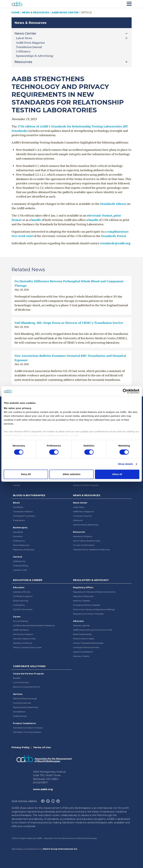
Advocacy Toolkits (81, 656)
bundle (36, 220)
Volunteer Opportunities (24, 639)
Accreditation (19, 712)
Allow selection (71, 474)
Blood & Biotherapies (29, 495)
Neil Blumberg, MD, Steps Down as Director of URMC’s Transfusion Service (69, 323)
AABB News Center (65, 12)
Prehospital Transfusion (24, 516)
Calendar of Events (22, 592)
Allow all (117, 474)
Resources (79, 532)
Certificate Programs (23, 596)
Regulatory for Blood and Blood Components (94, 592)
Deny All (26, 474)
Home (16, 12)
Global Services (20, 716)
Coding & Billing (20, 566)
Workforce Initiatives (22, 643)
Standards (18, 532)
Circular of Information (84, 545)
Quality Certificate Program (86, 485)
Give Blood (18, 507)
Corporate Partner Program (28, 674)
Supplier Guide (20, 570)
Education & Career (28, 580)
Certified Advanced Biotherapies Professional (34, 625)
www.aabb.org (43, 789)
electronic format (100, 215)
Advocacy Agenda (81, 625)
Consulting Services (22, 703)
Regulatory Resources (83, 596)
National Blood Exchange (25, 698)
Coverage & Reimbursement (86, 647)
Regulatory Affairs (83, 587)
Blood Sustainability (82, 634)
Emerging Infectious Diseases (87, 605)
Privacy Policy (21, 747)
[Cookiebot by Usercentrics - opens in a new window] (125, 391)
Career (17, 617)
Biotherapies (20, 528)
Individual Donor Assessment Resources (91, 549)
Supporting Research (83, 652)
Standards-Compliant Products (28, 728)
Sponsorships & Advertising (35, 56)
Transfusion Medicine (23, 511)
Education (18, 536)
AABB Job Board (21, 630)
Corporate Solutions (29, 666)
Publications (19, 520)
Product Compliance (24, 723)
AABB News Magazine (30, 43)
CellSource (23, 51)
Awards (17, 485)
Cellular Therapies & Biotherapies (88, 643)
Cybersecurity (19, 561)
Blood (16, 503)
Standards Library (113, 204)
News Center (80, 503)
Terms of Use (42, 747)
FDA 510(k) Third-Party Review (27, 732)
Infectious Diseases (82, 601)
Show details (126, 464)
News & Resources (36, 12)
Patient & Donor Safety (84, 639)
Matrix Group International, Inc (60, 849)
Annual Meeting (20, 621)
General (17, 557)
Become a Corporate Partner (27, 687)
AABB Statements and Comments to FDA (93, 630)
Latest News (79, 507)
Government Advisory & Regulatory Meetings (94, 609)
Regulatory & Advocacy (24, 549)
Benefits (17, 678)
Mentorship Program (23, 634)
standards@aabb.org (115, 243)
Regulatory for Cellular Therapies (88, 614)
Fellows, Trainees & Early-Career (27, 647)
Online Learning (20, 601)
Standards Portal (113, 236)
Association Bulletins (83, 536)
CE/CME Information (23, 609)
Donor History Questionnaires (87, 541)
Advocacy (78, 621)
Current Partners (21, 682)
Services (18, 694)
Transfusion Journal (29, 47)
